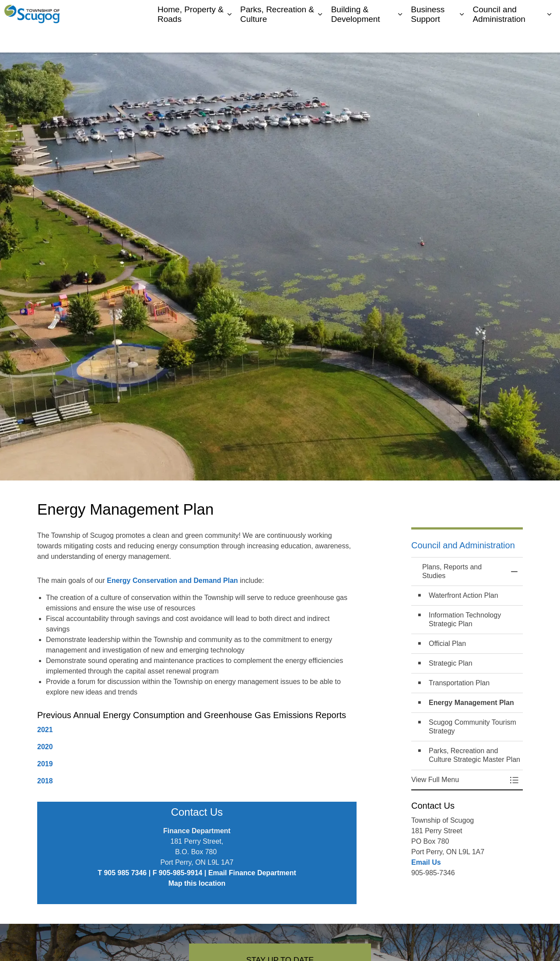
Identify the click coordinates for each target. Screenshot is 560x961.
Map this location (197, 883)
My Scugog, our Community (385, 13)
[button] (458, 780)
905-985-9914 (181, 873)
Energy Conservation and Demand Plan (172, 580)
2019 (45, 764)
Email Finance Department (252, 873)
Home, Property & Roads (191, 39)
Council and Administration (499, 39)
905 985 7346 (125, 873)
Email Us (426, 862)
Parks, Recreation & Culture (277, 39)
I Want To (509, 13)
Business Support (428, 39)
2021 (45, 730)
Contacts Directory (457, 13)
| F (153, 873)
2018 (45, 781)
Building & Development (356, 39)
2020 (45, 747)
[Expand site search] (545, 13)
